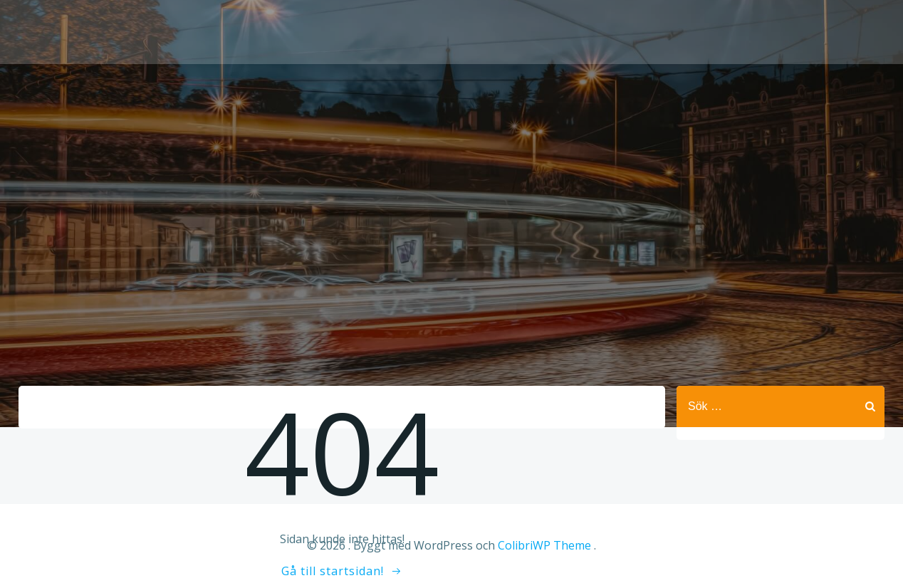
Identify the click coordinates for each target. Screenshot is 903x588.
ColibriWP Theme (544, 545)
